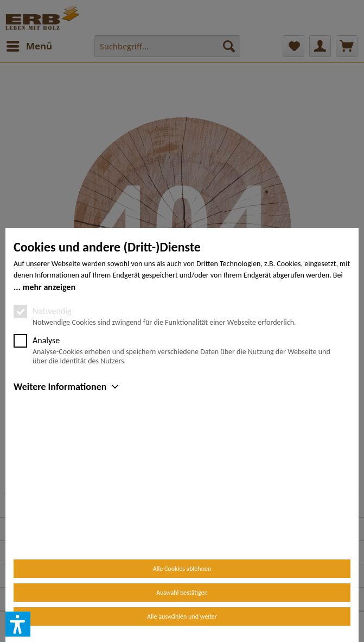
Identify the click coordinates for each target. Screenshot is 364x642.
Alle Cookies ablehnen (182, 569)
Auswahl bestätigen (182, 593)
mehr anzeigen (49, 413)
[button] (18, 624)
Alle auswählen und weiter (182, 616)
